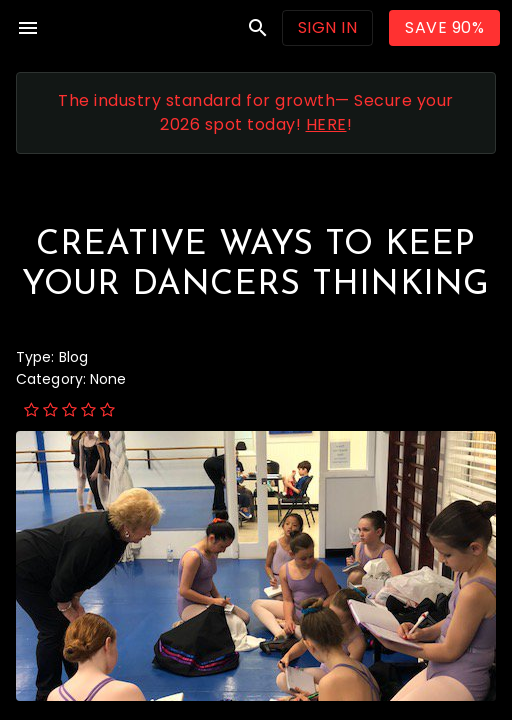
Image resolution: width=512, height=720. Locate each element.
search (258, 28)
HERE (326, 124)
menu (28, 28)
